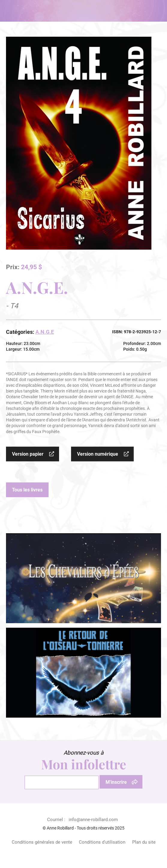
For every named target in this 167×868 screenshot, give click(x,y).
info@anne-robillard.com (93, 820)
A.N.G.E (45, 332)
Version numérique (98, 454)
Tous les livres (27, 490)
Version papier (28, 454)
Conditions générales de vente (42, 842)
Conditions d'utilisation (102, 842)
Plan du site (144, 842)
